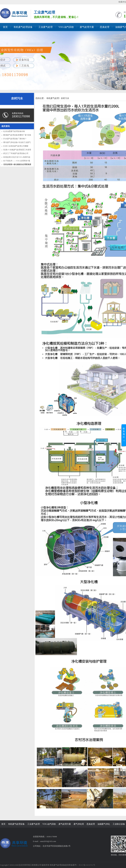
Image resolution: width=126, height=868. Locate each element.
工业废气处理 (45, 27)
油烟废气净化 (104, 824)
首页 (5, 27)
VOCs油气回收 (66, 27)
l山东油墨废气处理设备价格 (14, 131)
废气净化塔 (79, 824)
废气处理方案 (87, 27)
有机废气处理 (53, 98)
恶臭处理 (105, 27)
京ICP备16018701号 (87, 865)
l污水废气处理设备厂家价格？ (15, 139)
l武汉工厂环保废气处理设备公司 (16, 153)
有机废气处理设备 (23, 27)
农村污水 (17, 98)
